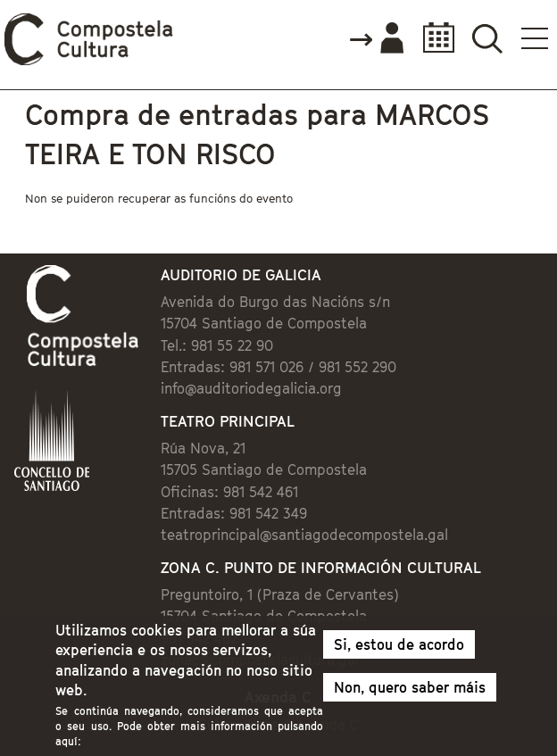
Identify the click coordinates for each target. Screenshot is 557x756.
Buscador (487, 38)
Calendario (433, 38)
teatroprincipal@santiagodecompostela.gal (304, 535)
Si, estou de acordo (399, 651)
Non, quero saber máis (410, 694)
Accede (376, 39)
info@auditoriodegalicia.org (251, 388)
